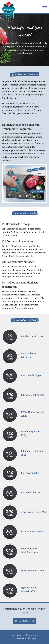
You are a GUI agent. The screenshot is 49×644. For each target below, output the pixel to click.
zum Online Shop (25, 621)
